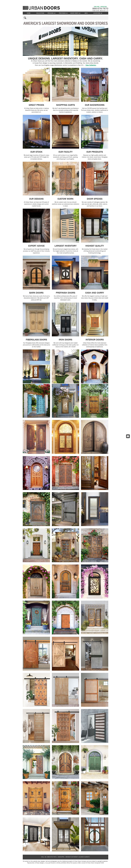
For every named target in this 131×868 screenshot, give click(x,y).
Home (29, 13)
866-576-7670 (52, 857)
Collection (40, 13)
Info (86, 13)
